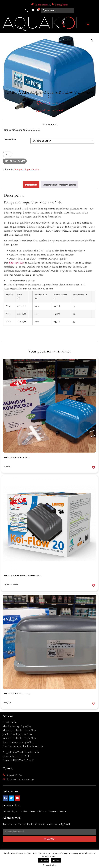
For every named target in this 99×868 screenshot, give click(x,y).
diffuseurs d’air (16, 263)
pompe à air (10, 139)
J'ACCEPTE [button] (44, 860)
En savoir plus (50, 865)
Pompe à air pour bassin (27, 169)
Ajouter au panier (15, 161)
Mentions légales (11, 811)
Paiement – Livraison (57, 811)
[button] (88, 24)
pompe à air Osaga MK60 (17, 457)
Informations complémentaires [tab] (59, 185)
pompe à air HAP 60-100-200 (17, 694)
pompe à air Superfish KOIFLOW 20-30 (23, 576)
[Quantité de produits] (7, 154)
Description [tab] (31, 185)
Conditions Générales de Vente (33, 811)
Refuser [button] (56, 860)
